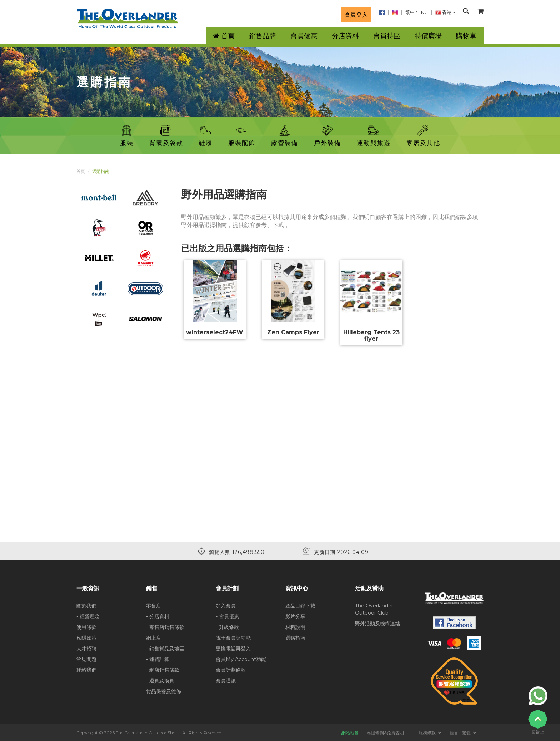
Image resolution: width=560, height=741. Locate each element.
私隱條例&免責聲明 (385, 733)
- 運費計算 (158, 659)
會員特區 (387, 36)
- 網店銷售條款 (163, 670)
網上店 (154, 638)
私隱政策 (86, 638)
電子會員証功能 (233, 638)
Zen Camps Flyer (293, 332)
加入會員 (226, 606)
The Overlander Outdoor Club (374, 609)
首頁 (81, 171)
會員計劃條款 (231, 670)
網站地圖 (350, 733)
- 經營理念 (88, 616)
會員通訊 (226, 681)
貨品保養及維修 (164, 691)
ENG (423, 12)
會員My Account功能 (241, 659)
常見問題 (86, 659)
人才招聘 (86, 649)
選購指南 (295, 638)
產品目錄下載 (300, 606)
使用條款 (86, 627)
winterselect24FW (215, 332)
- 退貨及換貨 (160, 681)
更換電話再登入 (233, 649)
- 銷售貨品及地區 (165, 649)
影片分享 (295, 616)
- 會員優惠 (227, 616)
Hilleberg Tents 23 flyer (371, 336)
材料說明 (295, 627)
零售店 (154, 606)
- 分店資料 (158, 616)
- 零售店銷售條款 (165, 627)
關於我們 (86, 606)
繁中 (410, 12)
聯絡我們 (86, 670)
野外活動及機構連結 (377, 624)
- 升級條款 (227, 627)
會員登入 (356, 15)
